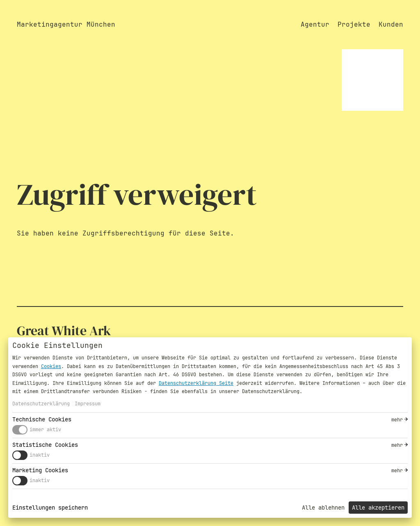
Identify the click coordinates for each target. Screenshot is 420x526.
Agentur (315, 24)
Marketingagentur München (66, 24)
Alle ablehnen (323, 508)
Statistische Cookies (45, 445)
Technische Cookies (42, 419)
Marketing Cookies (40, 470)
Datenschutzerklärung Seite (196, 383)
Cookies (51, 366)
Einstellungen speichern (50, 508)
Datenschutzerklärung (41, 404)
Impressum (88, 404)
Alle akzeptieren (378, 508)
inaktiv (40, 455)
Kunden (391, 24)
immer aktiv (45, 430)
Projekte (354, 24)
